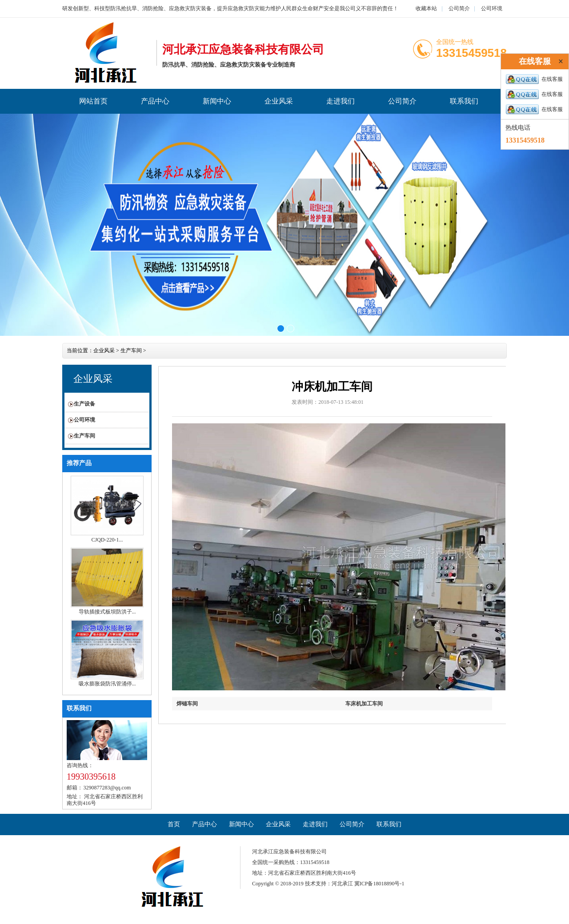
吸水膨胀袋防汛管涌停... (107, 684)
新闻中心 (217, 101)
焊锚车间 (187, 704)
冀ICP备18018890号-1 (379, 884)
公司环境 (492, 8)
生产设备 (84, 404)
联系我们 (464, 101)
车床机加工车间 (364, 704)
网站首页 (93, 101)
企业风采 (279, 101)
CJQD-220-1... (107, 540)
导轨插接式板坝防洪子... (107, 612)
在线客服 (534, 79)
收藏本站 (426, 8)
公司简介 (459, 8)
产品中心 (155, 101)
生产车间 (131, 350)
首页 (174, 824)
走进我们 (341, 101)
